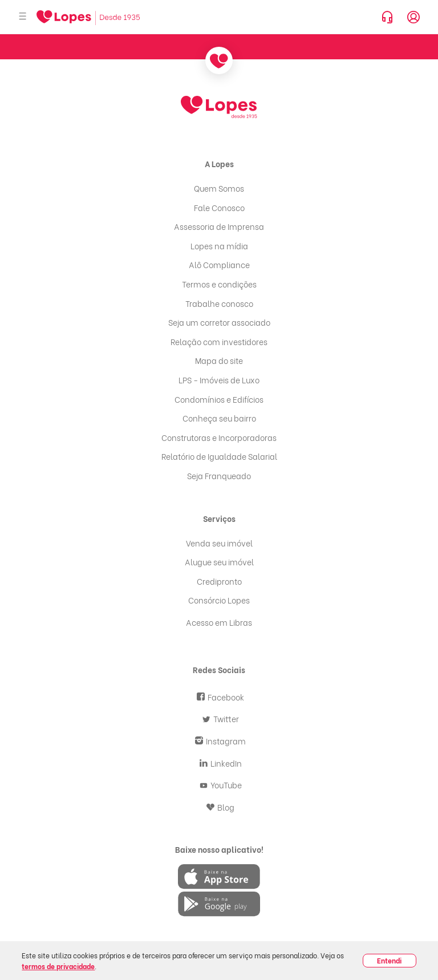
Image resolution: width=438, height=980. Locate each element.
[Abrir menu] (23, 17)
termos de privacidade (58, 966)
